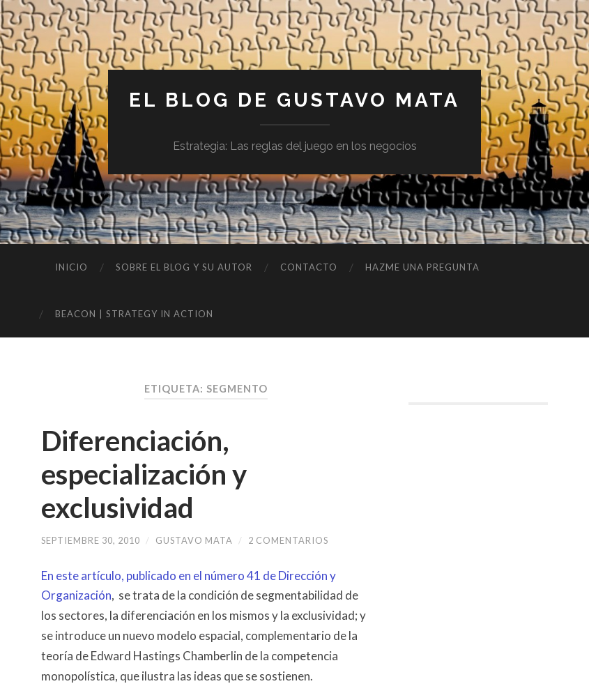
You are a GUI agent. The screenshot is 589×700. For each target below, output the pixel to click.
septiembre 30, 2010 (91, 540)
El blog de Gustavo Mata (294, 100)
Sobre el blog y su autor (184, 267)
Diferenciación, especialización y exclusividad (144, 474)
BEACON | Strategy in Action (134, 314)
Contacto (309, 267)
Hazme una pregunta (422, 267)
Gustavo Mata (194, 540)
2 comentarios (288, 540)
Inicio (71, 267)
